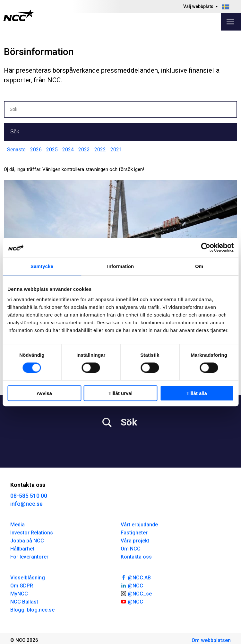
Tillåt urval (121, 393)
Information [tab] (121, 266)
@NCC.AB (136, 577)
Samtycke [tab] (42, 266)
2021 (116, 150)
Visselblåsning (28, 578)
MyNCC (19, 594)
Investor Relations (32, 533)
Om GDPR (22, 586)
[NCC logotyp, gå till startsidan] (18, 15)
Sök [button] (15, 132)
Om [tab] (199, 266)
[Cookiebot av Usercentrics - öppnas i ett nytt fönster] (206, 247)
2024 (68, 150)
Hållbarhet (22, 549)
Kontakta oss (136, 557)
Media (17, 525)
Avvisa (44, 393)
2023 (84, 150)
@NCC (132, 585)
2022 (100, 150)
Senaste (16, 150)
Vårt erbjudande (139, 525)
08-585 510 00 (29, 496)
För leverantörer (29, 557)
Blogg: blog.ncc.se (32, 610)
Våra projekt (135, 541)
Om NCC (131, 549)
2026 (36, 150)
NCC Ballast (24, 602)
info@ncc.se (26, 504)
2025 (52, 150)
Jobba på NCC (27, 541)
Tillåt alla (197, 393)
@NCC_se (136, 593)
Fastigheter (134, 533)
